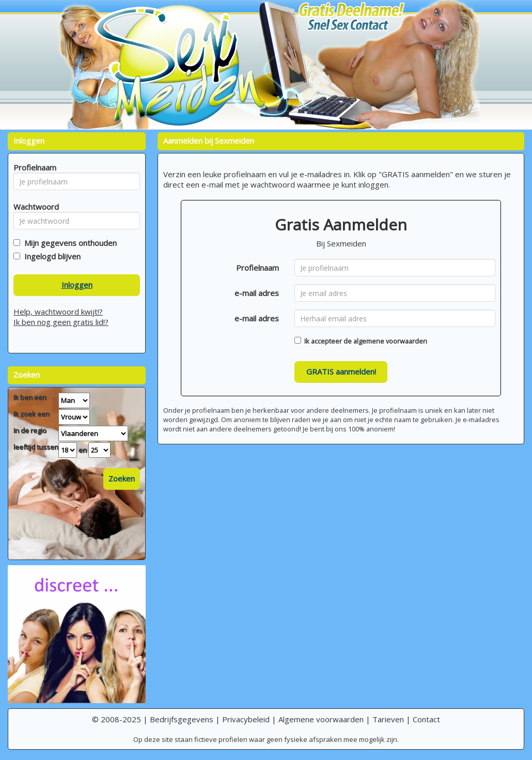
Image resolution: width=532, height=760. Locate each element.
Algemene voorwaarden (321, 719)
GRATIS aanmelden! (341, 371)
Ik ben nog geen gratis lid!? (61, 322)
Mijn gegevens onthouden (68, 243)
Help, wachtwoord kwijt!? (58, 312)
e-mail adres (257, 293)
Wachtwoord (33, 207)
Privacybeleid (246, 719)
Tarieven (388, 719)
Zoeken (122, 478)
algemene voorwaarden (390, 341)
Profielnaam (257, 268)
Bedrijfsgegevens (182, 719)
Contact (426, 719)
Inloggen (77, 285)
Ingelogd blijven (50, 256)
